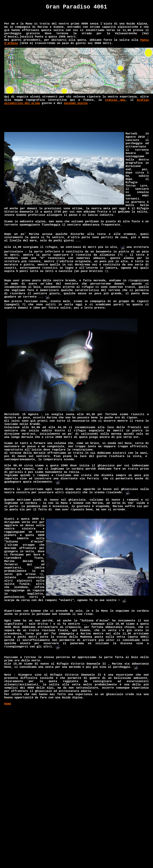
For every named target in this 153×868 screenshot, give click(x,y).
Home (8, 704)
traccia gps (115, 100)
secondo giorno (76, 103)
